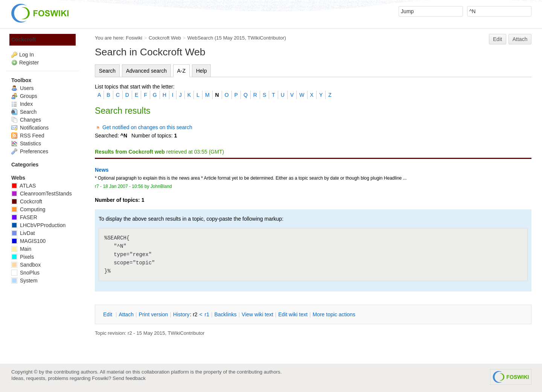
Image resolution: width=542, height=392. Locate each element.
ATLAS (24, 186)
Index (22, 104)
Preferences (30, 151)
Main (21, 249)
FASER (24, 217)
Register (29, 63)
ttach (126, 314)
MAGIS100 (28, 241)
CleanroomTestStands (42, 194)
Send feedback (129, 378)
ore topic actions (334, 314)
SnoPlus (25, 273)
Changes (26, 120)
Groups (24, 96)
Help (202, 71)
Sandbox (26, 265)
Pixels (23, 257)
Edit (498, 39)
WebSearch (200, 38)
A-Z (182, 71)
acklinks (225, 314)
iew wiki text (257, 314)
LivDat (23, 233)
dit (108, 314)
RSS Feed (28, 136)
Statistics (26, 143)
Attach (520, 39)
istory (181, 314)
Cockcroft (24, 40)
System (24, 281)
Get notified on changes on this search (147, 127)
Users (22, 88)
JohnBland (161, 186)
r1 (207, 314)
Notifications (30, 128)
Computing (28, 209)
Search (107, 71)
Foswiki (134, 38)
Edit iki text (293, 314)
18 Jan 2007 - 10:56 (123, 186)
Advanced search (146, 71)
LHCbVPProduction (38, 225)
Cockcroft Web (165, 38)
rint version (154, 314)
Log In (27, 55)
